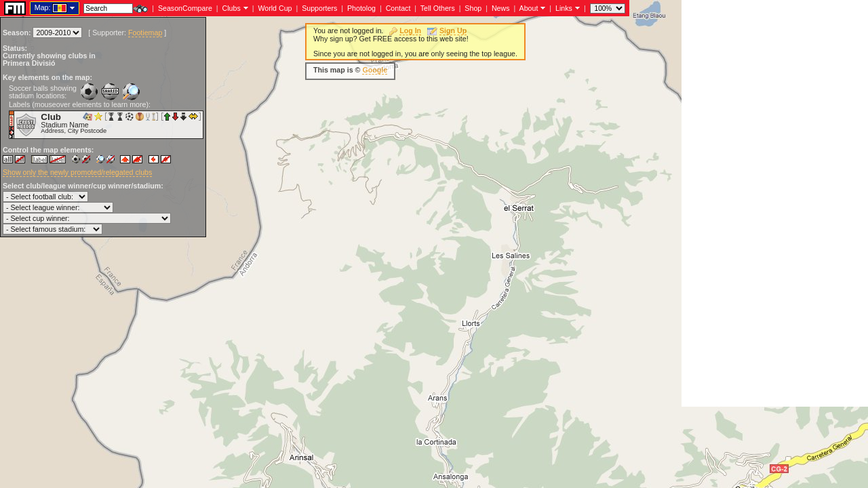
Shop (473, 8)
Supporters (319, 8)
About (529, 8)
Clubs (232, 8)
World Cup (275, 8)
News (501, 8)
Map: (43, 7)
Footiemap (145, 33)
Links (564, 8)
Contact (398, 8)
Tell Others (438, 8)
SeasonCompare (185, 8)
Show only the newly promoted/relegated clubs (77, 172)
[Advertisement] (775, 203)
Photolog (361, 8)
